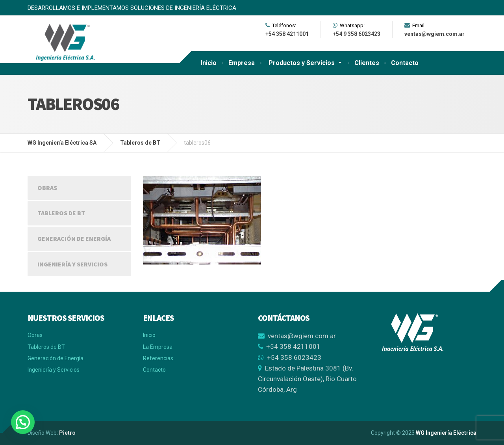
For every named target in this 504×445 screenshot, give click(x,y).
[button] (23, 422)
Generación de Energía (74, 238)
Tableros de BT (61, 213)
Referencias (158, 358)
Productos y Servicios (302, 63)
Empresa (242, 63)
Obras (47, 188)
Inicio (209, 63)
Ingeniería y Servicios (72, 264)
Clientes (367, 63)
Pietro (67, 433)
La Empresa (158, 347)
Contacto (405, 63)
